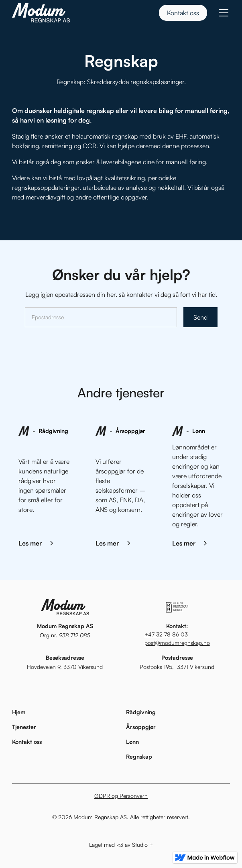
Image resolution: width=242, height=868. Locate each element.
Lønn (132, 742)
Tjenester (24, 727)
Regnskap (139, 756)
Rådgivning (141, 712)
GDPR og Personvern (121, 796)
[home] (41, 13)
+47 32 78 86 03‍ (166, 634)
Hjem (19, 712)
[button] (222, 13)
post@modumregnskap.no (177, 643)
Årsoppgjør (141, 727)
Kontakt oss (183, 13)
